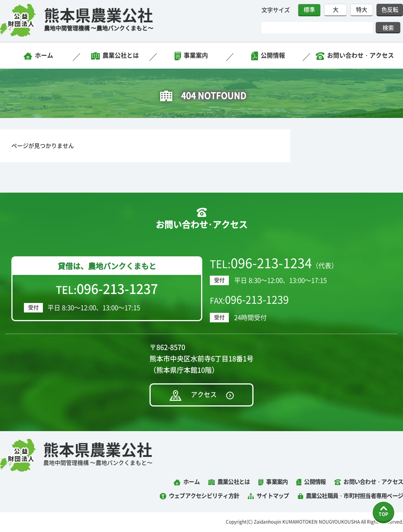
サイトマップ (273, 496)
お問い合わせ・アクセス (360, 55)
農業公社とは (121, 55)
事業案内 (196, 55)
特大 (362, 10)
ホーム (44, 55)
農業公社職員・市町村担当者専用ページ (355, 496)
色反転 (390, 10)
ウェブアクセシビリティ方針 (204, 496)
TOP (383, 514)
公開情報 (273, 55)
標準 (309, 10)
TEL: (107, 289)
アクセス (204, 395)
